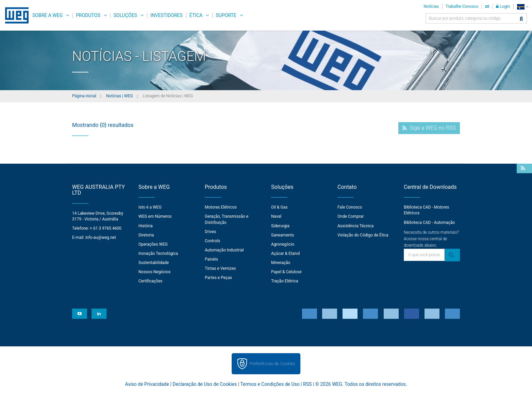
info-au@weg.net (101, 237)
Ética (196, 15)
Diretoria (146, 235)
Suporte (226, 15)
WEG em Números (155, 216)
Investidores (167, 15)
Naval (276, 216)
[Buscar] (521, 19)
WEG (14, 15)
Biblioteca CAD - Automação (429, 223)
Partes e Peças (218, 278)
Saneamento (282, 235)
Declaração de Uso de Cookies (205, 384)
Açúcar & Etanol (286, 253)
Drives (210, 232)
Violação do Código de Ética (363, 235)
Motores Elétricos (221, 207)
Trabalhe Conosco (462, 6)
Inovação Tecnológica (158, 253)
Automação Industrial (224, 250)
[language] (523, 7)
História (146, 226)
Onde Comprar (351, 216)
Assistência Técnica (355, 226)
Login (503, 6)
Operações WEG (153, 244)
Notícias (431, 6)
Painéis (211, 259)
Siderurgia (280, 226)
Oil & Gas (279, 207)
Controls (212, 241)
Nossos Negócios (155, 272)
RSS (307, 384)
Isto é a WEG (150, 207)
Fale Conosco (350, 207)
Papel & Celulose (286, 272)
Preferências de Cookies (272, 364)
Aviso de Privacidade (147, 384)
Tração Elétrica (285, 281)
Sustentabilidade (154, 263)
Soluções (125, 15)
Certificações (151, 281)
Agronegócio (283, 244)
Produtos (88, 15)
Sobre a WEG (47, 15)
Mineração (281, 263)
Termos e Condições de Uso (270, 384)
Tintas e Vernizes (220, 268)
